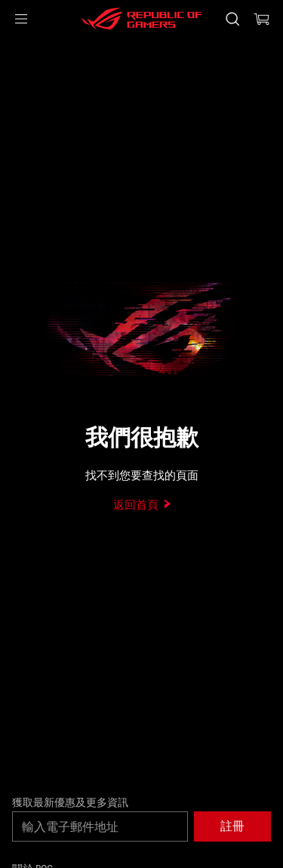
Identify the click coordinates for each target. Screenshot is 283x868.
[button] (21, 19)
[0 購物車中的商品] (262, 19)
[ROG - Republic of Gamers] (142, 19)
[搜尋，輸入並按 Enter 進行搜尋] (232, 19)
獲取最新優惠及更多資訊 (70, 802)
